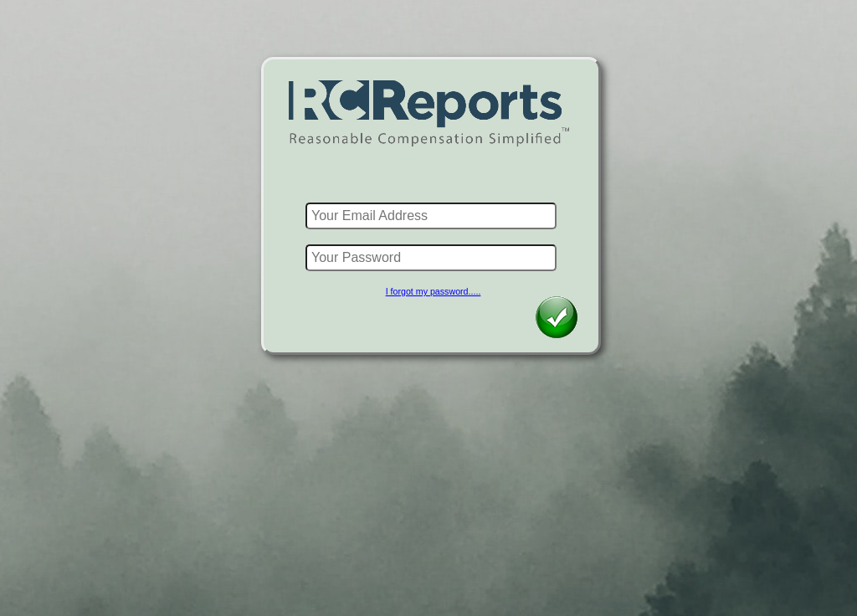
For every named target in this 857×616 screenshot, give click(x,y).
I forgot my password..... (434, 291)
